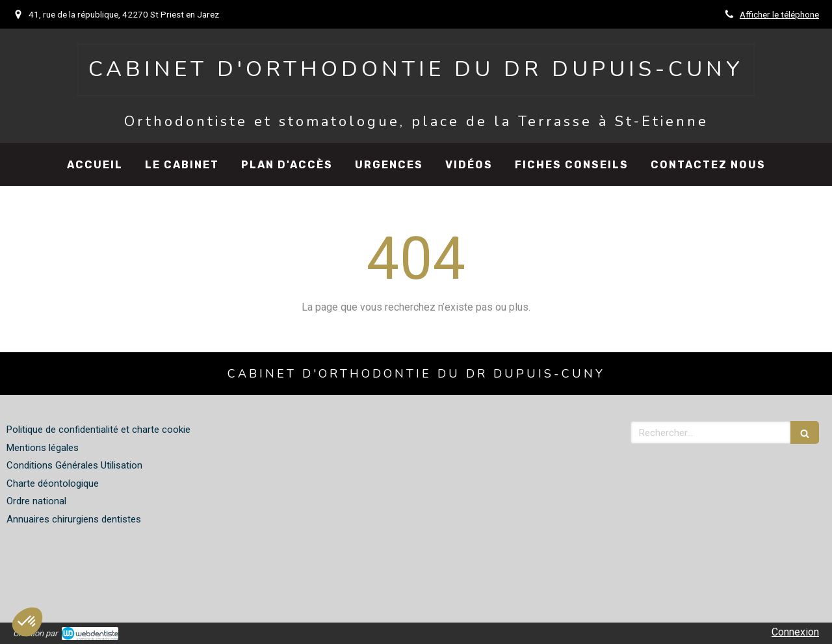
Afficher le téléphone (779, 14)
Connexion (795, 632)
